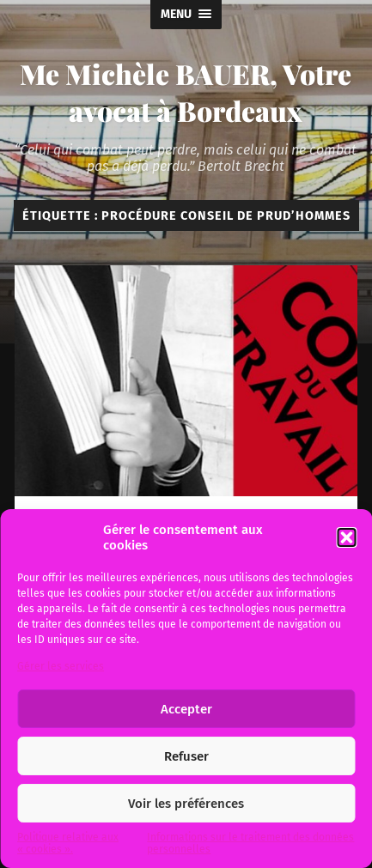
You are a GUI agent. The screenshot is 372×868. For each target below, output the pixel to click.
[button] (346, 537)
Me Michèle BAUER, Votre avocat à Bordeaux (186, 92)
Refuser (186, 756)
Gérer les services (61, 666)
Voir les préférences (186, 804)
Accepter (186, 709)
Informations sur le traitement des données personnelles (250, 843)
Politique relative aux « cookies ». (68, 843)
